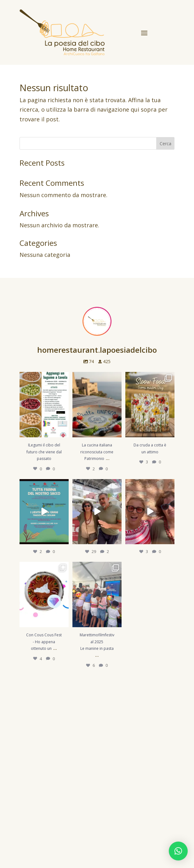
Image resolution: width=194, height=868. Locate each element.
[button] (178, 851)
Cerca (165, 144)
